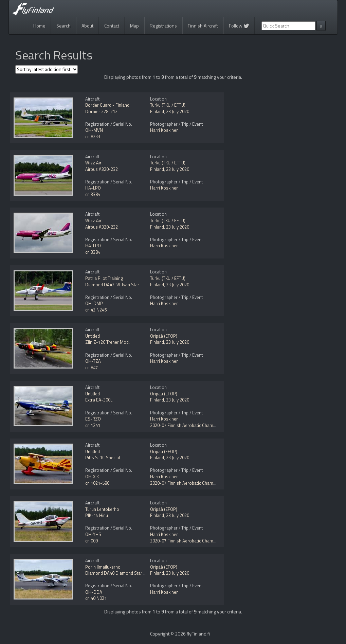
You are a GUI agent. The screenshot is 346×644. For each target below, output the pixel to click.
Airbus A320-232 (102, 169)
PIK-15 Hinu (97, 515)
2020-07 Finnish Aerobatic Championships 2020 (196, 425)
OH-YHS (93, 534)
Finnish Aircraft (203, 26)
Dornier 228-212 (101, 111)
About (87, 26)
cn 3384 (93, 194)
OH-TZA (93, 361)
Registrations (163, 26)
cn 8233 (93, 137)
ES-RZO (93, 419)
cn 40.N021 (96, 598)
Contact (112, 26)
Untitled (93, 336)
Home (39, 26)
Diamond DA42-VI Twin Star (112, 285)
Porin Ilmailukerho (103, 567)
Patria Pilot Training (104, 278)
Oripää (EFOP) (164, 336)
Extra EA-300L (99, 400)
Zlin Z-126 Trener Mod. (107, 342)
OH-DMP (94, 303)
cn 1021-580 (97, 483)
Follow (239, 26)
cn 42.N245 (96, 310)
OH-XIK (92, 477)
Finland (157, 111)
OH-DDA (94, 592)
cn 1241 (93, 425)
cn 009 (92, 541)
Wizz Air (93, 163)
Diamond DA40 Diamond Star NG (117, 573)
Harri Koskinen (164, 130)
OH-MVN (94, 130)
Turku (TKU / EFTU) (168, 105)
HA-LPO (93, 188)
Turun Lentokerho (102, 509)
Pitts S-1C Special (103, 458)
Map (134, 26)
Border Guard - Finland (107, 105)
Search (63, 26)
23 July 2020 (178, 111)
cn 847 (92, 368)
